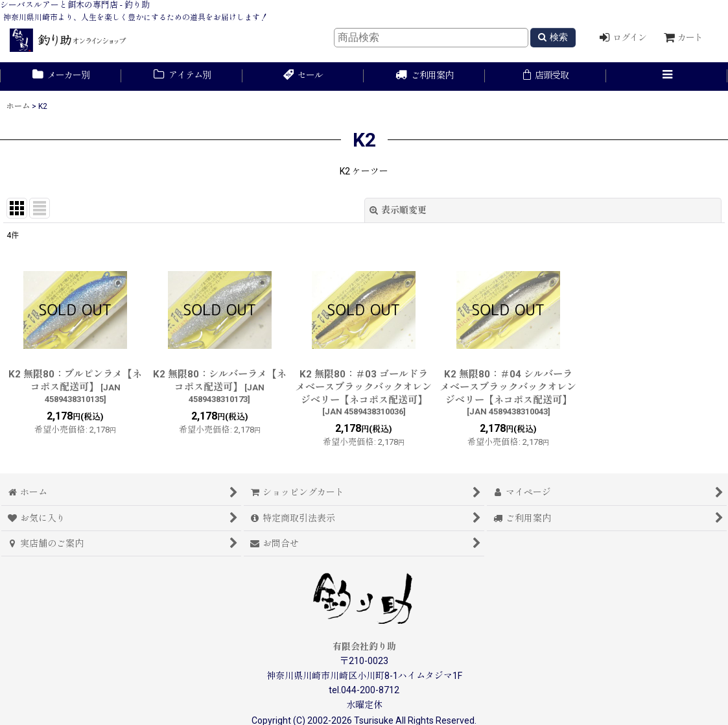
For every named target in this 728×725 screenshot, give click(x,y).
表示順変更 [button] (398, 210)
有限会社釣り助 (364, 647)
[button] (667, 77)
